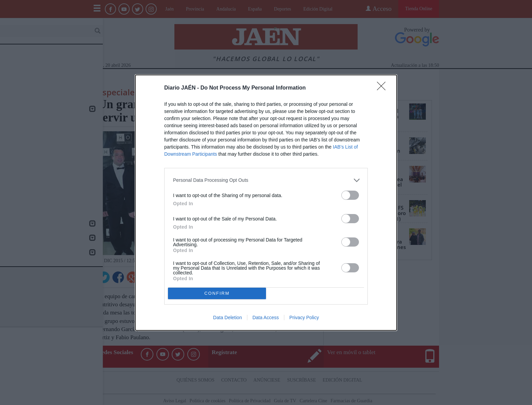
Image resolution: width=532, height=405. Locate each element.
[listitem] (266, 180)
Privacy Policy (304, 317)
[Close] (383, 88)
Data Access (266, 317)
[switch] (350, 195)
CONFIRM (217, 293)
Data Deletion (227, 317)
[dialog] (266, 203)
